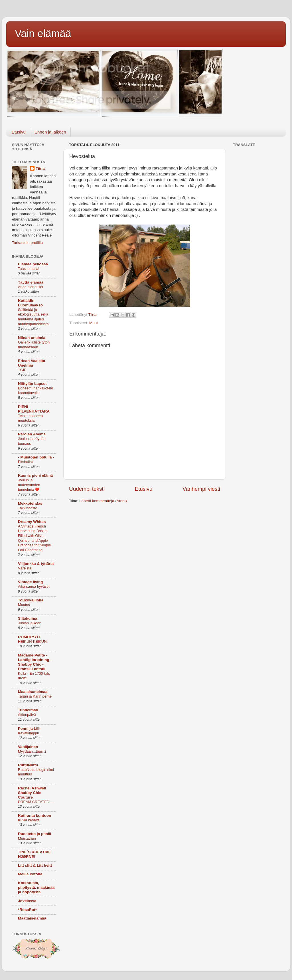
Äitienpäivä (27, 715)
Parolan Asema (32, 434)
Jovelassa (27, 901)
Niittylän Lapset (32, 384)
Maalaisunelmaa (33, 692)
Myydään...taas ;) (32, 751)
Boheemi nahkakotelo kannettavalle (36, 391)
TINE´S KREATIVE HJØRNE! (34, 854)
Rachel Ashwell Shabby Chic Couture (32, 793)
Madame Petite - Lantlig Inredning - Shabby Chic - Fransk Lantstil (35, 662)
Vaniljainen (28, 747)
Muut (94, 323)
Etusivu (19, 132)
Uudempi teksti (87, 489)
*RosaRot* (27, 910)
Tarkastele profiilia (27, 243)
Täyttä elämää (31, 282)
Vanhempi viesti (201, 489)
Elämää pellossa (33, 264)
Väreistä (25, 568)
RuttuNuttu (28, 765)
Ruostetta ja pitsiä (35, 834)
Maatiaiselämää (32, 918)
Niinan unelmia (32, 338)
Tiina (40, 168)
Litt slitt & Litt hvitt (35, 865)
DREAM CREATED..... (36, 802)
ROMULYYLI (29, 637)
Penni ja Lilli (29, 729)
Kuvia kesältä (29, 820)
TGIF (22, 370)
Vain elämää (43, 34)
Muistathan (27, 838)
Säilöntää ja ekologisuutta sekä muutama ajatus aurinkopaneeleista (33, 317)
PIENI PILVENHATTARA (34, 409)
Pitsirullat (25, 462)
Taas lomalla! (29, 269)
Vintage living (31, 582)
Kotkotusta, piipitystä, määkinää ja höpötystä (36, 887)
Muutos (24, 605)
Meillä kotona (30, 874)
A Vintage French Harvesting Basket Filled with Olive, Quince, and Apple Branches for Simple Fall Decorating (34, 538)
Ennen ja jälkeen (50, 132)
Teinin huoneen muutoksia (30, 418)
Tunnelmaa (28, 710)
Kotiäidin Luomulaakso (30, 303)
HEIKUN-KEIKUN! (33, 641)
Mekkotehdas (30, 503)
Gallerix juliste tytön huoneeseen (34, 345)
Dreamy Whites (32, 522)
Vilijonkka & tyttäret (36, 564)
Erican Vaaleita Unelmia (32, 363)
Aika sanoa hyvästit (34, 586)
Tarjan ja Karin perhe (35, 696)
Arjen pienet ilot (31, 287)
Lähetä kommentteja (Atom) (103, 501)
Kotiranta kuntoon (35, 816)
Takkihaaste (28, 508)
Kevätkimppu (29, 733)
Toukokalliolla (31, 600)
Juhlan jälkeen (30, 623)
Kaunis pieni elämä (35, 475)
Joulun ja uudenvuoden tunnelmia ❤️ (29, 485)
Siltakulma (28, 618)
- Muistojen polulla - (36, 457)
